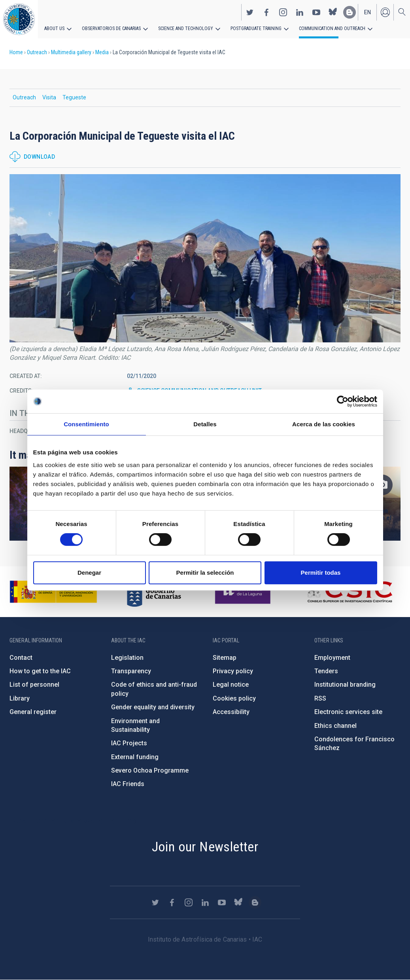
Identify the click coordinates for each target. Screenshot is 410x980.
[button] (205, 258)
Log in (385, 12)
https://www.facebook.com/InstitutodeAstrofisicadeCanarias (266, 12)
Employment (332, 658)
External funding (135, 757)
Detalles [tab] (205, 424)
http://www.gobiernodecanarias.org (154, 592)
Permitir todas (321, 573)
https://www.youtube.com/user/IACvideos (316, 12)
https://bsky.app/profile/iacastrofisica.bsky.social (333, 12)
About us (54, 28)
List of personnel (34, 685)
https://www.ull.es (244, 592)
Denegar (89, 573)
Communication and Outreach (332, 28)
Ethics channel (335, 726)
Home (16, 52)
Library (20, 698)
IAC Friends (128, 784)
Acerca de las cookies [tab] (324, 424)
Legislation (127, 658)
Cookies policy (234, 698)
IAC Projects (129, 743)
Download (39, 157)
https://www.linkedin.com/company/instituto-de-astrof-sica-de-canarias (300, 12)
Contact (21, 658)
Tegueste (74, 97)
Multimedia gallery (71, 52)
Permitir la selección (205, 573)
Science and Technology (186, 28)
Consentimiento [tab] (86, 424)
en (367, 12)
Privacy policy (233, 671)
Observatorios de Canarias (111, 28)
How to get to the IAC (40, 671)
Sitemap (225, 658)
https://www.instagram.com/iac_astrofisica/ (283, 12)
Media (102, 52)
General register (33, 712)
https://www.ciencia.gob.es (53, 592)
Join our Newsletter (205, 847)
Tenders (326, 671)
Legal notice (231, 685)
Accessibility (231, 712)
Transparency (131, 671)
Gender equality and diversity (153, 707)
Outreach (37, 52)
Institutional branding (345, 685)
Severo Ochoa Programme (150, 770)
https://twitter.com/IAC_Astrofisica (250, 12)
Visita (49, 97)
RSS (320, 698)
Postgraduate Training (256, 28)
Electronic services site (348, 712)
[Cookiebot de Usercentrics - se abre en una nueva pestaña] (343, 401)
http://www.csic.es (349, 592)
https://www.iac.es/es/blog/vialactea (350, 12)
